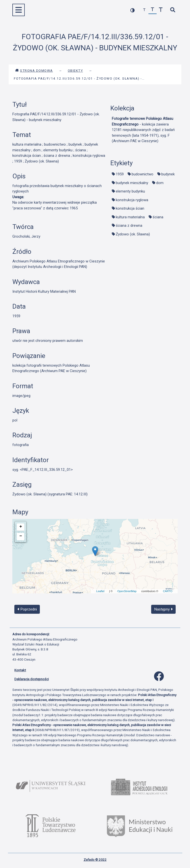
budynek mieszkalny (132, 183)
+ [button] (21, 527)
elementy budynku (130, 191)
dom (160, 183)
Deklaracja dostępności (32, 679)
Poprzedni (27, 609)
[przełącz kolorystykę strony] (132, 10)
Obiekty (75, 70)
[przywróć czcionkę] (153, 10)
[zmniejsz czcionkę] (144, 10)
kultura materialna (130, 217)
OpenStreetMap (127, 591)
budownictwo (142, 174)
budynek (168, 174)
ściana (158, 217)
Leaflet (100, 591)
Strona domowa (34, 70)
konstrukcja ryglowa (132, 200)
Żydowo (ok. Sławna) (133, 234)
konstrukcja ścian (130, 208)
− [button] (21, 536)
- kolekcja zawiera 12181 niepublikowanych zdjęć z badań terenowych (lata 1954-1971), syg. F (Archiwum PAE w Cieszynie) (143, 130)
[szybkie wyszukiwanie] (173, 10)
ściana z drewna (129, 225)
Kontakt (20, 670)
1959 (120, 174)
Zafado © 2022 (95, 860)
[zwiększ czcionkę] (161, 10)
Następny (164, 609)
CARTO (168, 591)
